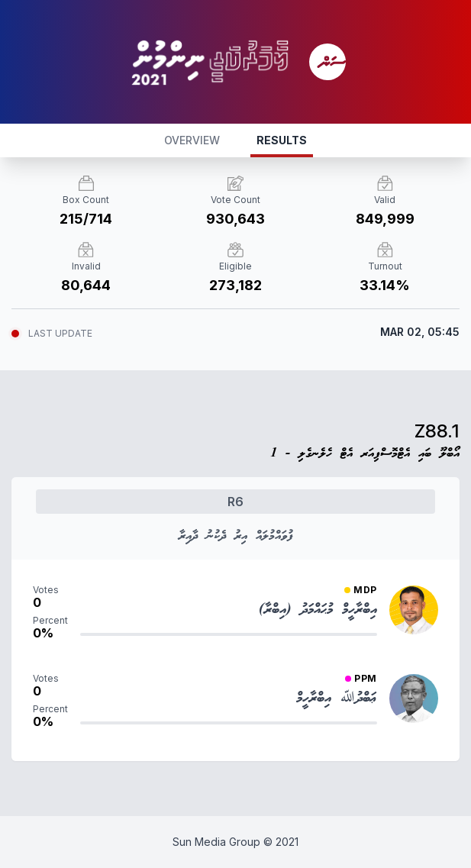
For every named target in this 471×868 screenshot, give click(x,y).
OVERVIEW (192, 140)
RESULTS (282, 140)
